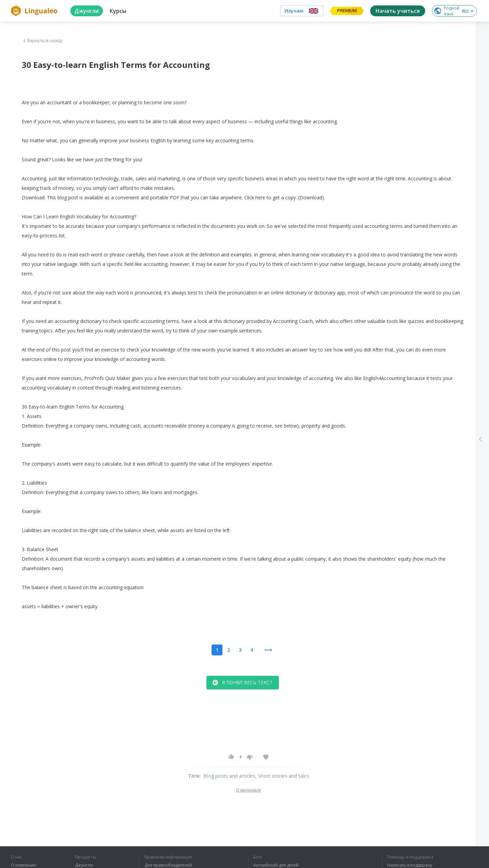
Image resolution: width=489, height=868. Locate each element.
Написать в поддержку (410, 865)
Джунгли (84, 865)
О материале (249, 790)
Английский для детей (276, 865)
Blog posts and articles (229, 776)
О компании (23, 865)
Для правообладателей (168, 865)
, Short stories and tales (282, 776)
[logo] (35, 11)
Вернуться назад (42, 41)
